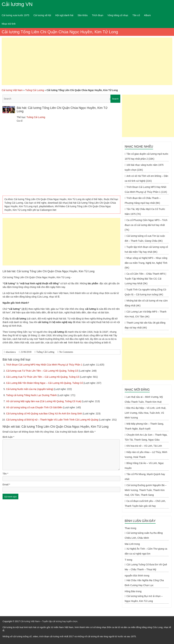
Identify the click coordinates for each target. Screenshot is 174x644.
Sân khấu (83, 15)
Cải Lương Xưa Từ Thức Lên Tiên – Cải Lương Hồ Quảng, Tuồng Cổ (43, 377)
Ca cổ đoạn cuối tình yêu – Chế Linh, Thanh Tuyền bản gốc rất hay (145, 503)
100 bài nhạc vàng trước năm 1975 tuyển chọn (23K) (144, 167)
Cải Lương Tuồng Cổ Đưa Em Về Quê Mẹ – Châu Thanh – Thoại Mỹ (146, 567)
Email (6, 485)
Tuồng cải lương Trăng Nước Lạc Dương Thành (32, 395)
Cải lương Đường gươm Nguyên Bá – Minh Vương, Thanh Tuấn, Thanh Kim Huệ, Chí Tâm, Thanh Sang (146, 490)
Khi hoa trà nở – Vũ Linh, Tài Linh (144, 446)
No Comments (66, 352)
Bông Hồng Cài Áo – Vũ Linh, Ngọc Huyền (144, 466)
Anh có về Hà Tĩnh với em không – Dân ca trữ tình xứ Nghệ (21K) (146, 178)
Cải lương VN (17, 4)
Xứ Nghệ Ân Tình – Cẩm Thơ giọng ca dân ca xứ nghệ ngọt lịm (146, 551)
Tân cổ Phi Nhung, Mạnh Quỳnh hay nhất (145, 477)
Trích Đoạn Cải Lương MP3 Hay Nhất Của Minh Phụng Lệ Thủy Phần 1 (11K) (146, 189)
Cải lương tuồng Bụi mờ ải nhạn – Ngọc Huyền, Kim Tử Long (144, 599)
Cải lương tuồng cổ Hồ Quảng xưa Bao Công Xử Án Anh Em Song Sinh (44, 414)
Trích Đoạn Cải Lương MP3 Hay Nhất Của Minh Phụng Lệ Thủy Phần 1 (45, 365)
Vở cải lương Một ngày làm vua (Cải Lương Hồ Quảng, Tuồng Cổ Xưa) (44, 401)
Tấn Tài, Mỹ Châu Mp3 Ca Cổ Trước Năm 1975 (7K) (145, 212)
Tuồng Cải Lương (35, 90)
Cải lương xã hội (42, 15)
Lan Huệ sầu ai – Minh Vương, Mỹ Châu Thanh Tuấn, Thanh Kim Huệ (144, 399)
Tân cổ (136, 15)
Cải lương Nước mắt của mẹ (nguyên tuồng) (30, 389)
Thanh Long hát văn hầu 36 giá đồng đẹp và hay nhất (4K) (145, 325)
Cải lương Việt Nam (12, 90)
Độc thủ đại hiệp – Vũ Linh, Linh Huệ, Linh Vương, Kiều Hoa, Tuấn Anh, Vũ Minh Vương (145, 413)
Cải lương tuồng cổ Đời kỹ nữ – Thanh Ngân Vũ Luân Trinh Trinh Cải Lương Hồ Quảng (52, 420)
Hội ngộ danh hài (64, 15)
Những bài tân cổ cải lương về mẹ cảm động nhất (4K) (146, 303)
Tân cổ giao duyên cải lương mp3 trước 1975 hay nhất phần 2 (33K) (147, 156)
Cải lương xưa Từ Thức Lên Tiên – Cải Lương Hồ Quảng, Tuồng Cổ (42, 371)
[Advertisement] (87, 61)
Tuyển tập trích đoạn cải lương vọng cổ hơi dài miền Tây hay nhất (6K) (146, 249)
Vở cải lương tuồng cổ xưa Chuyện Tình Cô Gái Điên (35, 407)
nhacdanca (11, 352)
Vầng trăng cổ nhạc (118, 15)
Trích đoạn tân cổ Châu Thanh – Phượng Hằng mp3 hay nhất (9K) (143, 200)
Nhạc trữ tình (9, 24)
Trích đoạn (98, 15)
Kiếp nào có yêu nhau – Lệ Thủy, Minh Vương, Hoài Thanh (146, 455)
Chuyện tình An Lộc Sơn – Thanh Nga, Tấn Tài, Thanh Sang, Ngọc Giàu (146, 437)
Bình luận (8, 437)
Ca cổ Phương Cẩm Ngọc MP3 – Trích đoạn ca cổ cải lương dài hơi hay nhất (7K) (146, 225)
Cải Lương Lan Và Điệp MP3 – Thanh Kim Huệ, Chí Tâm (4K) (146, 314)
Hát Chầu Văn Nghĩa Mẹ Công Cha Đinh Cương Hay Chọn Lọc (144, 583)
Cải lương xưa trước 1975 (15, 15)
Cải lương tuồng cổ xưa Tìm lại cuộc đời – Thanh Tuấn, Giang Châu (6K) (145, 238)
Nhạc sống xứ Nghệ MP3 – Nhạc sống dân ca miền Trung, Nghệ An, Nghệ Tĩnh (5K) (146, 263)
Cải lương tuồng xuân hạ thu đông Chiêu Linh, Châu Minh (144, 535)
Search (115, 99)
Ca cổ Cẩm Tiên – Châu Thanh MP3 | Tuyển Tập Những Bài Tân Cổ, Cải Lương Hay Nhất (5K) (145, 279)
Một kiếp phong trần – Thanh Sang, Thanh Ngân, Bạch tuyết (144, 426)
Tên (5, 474)
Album (147, 15)
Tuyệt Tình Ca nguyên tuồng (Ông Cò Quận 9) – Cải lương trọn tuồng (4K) (145, 292)
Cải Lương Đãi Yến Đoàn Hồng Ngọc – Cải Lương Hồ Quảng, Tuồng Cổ (45, 383)
